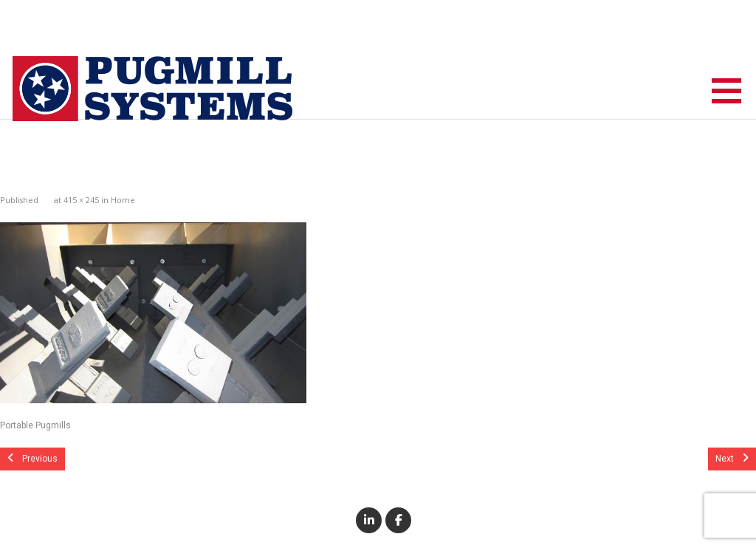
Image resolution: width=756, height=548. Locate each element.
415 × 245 (81, 200)
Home (123, 200)
